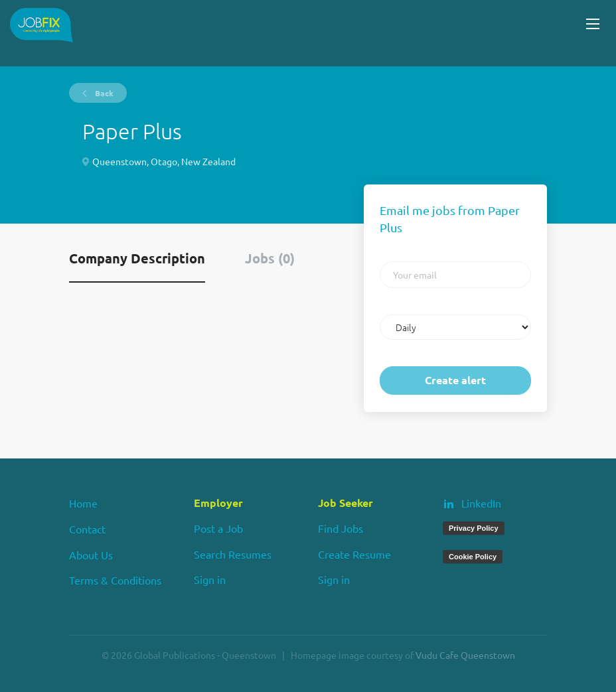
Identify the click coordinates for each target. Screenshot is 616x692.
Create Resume (354, 554)
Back (103, 93)
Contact (87, 529)
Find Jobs (341, 528)
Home (83, 503)
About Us (91, 555)
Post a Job (218, 528)
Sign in (210, 579)
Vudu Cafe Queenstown (465, 655)
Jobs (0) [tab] (270, 258)
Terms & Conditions (115, 580)
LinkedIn (481, 503)
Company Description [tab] (137, 258)
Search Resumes (233, 554)
